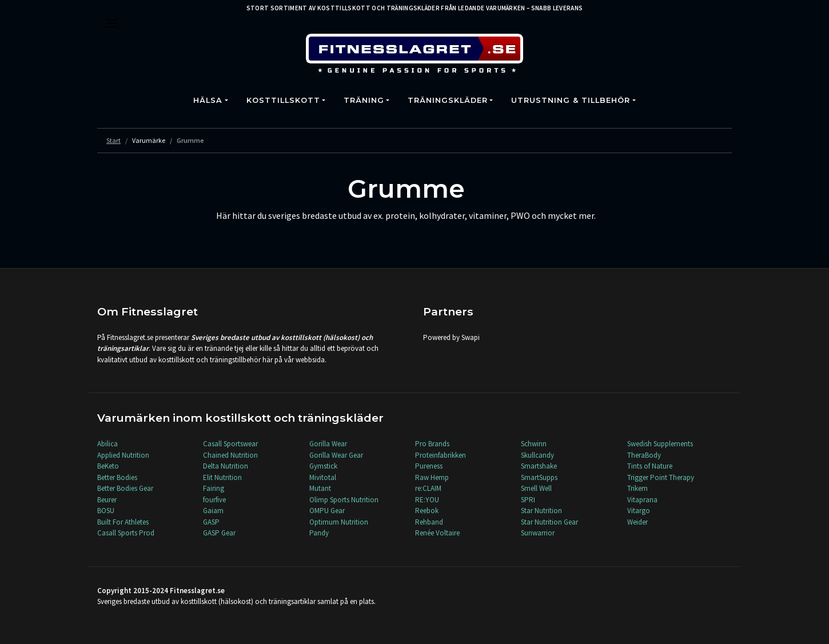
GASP (211, 522)
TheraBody (644, 455)
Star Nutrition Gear (549, 522)
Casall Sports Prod (126, 533)
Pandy (319, 533)
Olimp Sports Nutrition (344, 500)
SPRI (528, 500)
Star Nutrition (541, 511)
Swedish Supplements (660, 444)
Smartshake (539, 466)
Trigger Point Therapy (661, 477)
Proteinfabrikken (441, 455)
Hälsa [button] (208, 100)
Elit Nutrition (222, 477)
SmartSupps (539, 477)
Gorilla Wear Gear (336, 455)
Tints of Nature (650, 466)
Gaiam (213, 511)
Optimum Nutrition (339, 522)
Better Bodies (117, 477)
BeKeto (108, 466)
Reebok (427, 511)
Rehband (429, 522)
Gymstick (323, 466)
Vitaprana (642, 500)
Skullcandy (537, 455)
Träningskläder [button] (448, 100)
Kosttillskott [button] (283, 100)
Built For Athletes (123, 522)
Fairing (214, 488)
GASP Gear (219, 533)
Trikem (637, 488)
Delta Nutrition (226, 466)
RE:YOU (427, 500)
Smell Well (536, 488)
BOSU (106, 511)
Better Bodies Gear (125, 488)
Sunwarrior (538, 533)
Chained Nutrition (230, 455)
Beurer (107, 500)
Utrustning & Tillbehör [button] (571, 100)
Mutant (320, 488)
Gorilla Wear (328, 444)
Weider (637, 522)
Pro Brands (432, 444)
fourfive (214, 500)
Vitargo (639, 511)
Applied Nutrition (123, 455)
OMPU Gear (327, 511)
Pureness (429, 466)
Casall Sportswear (230, 444)
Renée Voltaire (437, 533)
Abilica (107, 444)
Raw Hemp (432, 477)
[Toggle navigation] (111, 23)
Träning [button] (364, 100)
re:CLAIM (428, 488)
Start (113, 140)
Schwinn (534, 444)
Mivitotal (323, 477)
